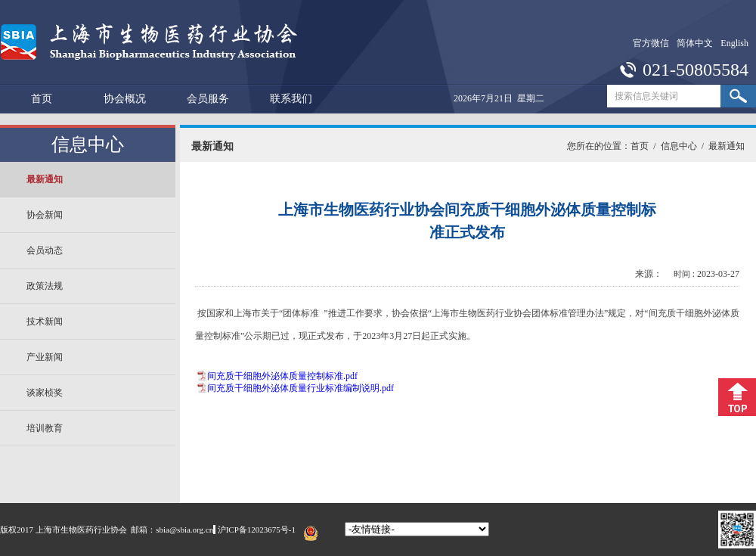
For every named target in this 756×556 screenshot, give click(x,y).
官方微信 (651, 43)
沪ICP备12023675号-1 (257, 530)
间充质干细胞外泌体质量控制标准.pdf (282, 376)
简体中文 (695, 43)
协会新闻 (45, 215)
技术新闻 (45, 321)
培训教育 (45, 428)
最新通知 (45, 179)
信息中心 (679, 146)
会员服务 (208, 99)
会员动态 (45, 250)
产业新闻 (45, 357)
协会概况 (125, 99)
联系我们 (291, 99)
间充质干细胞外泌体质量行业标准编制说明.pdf (301, 388)
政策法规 (45, 286)
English (734, 43)
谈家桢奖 (45, 393)
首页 (42, 99)
